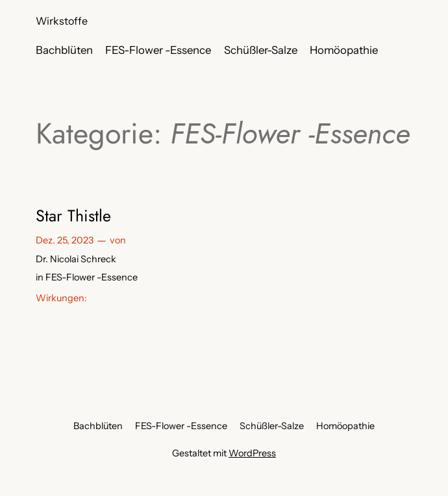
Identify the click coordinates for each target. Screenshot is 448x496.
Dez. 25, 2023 (65, 240)
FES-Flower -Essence (92, 277)
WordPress (252, 453)
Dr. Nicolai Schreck (76, 259)
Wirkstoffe (62, 21)
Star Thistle (73, 216)
